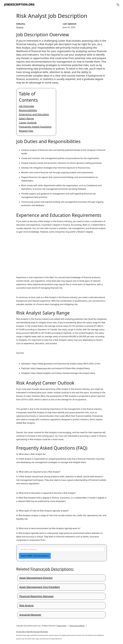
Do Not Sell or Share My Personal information (32, 632)
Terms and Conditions (77, 626)
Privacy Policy (62, 626)
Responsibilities (28, 110)
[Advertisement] (62, 252)
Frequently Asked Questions (35, 127)
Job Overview (26, 106)
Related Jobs (26, 131)
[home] (19, 5)
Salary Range (26, 118)
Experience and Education (34, 114)
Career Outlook (28, 123)
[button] (118, 5)
